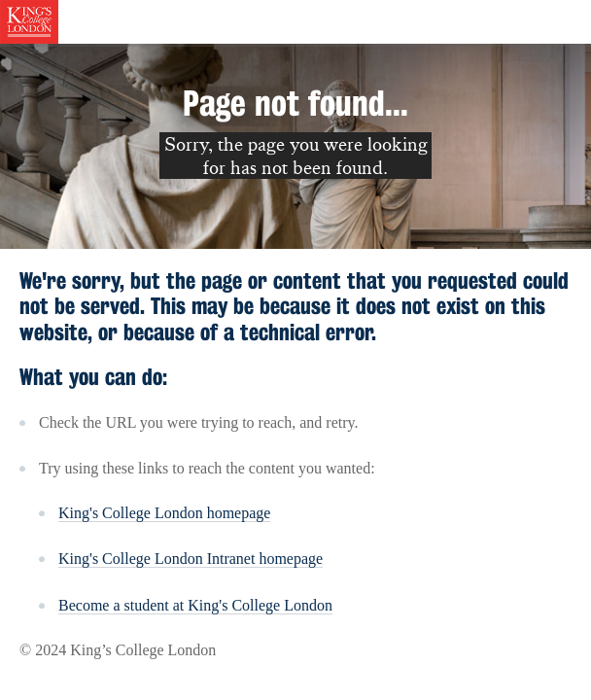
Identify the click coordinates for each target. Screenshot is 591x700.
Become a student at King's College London (195, 605)
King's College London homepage (164, 513)
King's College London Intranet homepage (191, 559)
